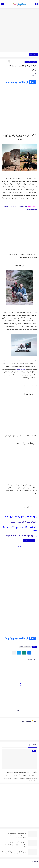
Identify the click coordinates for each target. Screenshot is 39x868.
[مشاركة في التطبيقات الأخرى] (14, 653)
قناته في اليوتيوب (20, 369)
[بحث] (2, 4)
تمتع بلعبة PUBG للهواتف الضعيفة (21, 536)
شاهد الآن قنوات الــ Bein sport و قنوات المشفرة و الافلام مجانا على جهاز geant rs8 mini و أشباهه (14, 852)
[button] (29, 653)
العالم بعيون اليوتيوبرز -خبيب (23, 522)
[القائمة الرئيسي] (37, 4)
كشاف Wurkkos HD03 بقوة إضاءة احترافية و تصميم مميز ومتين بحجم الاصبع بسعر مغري (22, 774)
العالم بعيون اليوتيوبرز (31, 62)
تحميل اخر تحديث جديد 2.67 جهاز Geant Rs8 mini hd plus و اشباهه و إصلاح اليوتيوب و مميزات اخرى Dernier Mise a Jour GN (15, 844)
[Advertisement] (19, 31)
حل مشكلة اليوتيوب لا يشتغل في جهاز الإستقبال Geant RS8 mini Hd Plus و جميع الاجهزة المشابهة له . (16, 835)
